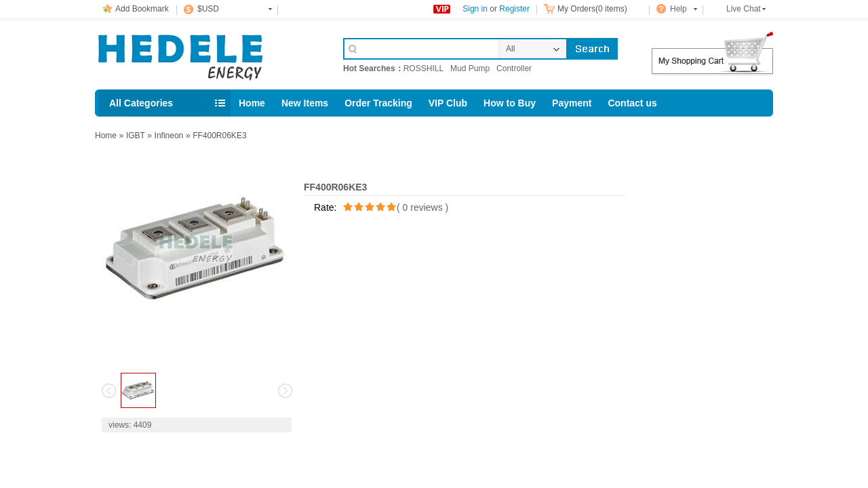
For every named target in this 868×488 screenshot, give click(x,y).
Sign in (475, 9)
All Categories (141, 103)
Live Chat (744, 9)
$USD (208, 9)
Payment (572, 103)
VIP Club (448, 103)
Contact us (632, 103)
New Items (305, 103)
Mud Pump (470, 68)
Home (252, 103)
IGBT (136, 136)
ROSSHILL (423, 68)
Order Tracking (378, 103)
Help (678, 9)
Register (514, 9)
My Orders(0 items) (592, 9)
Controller (514, 68)
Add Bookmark (142, 9)
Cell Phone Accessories (205, 53)
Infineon (169, 136)
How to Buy (510, 103)
